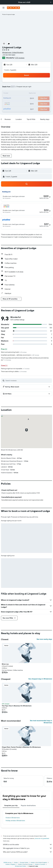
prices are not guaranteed (42, 838)
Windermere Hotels (20, 866)
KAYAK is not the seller (28, 844)
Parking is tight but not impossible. (15, 369)
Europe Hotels (24, 862)
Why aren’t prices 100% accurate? (28, 852)
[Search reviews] (28, 380)
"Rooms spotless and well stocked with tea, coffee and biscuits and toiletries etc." (25, 359)
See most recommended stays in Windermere (41, 722)
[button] (51, 2)
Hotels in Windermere (13, 818)
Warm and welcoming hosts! (14, 352)
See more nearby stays (44, 639)
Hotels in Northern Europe (25, 864)
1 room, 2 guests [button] (10, 70)
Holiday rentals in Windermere (15, 821)
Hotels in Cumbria (40, 864)
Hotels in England (10, 864)
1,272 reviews (20, 58)
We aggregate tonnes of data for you (28, 848)
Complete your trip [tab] (11, 805)
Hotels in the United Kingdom (39, 862)
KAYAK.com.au (8, 862)
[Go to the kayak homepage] (13, 8)
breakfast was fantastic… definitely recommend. (20, 355)
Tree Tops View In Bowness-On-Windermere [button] (17, 706)
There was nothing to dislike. (14, 371)
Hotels (16, 862)
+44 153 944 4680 (9, 55)
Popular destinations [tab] (28, 805)
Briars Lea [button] (5, 664)
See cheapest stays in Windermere (40, 679)
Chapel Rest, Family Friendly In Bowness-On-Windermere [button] (21, 747)
